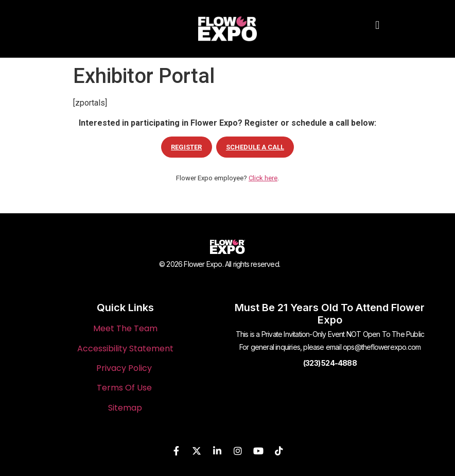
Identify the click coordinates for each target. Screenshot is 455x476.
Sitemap (125, 408)
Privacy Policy (124, 368)
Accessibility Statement (125, 348)
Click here (263, 178)
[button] (378, 25)
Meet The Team (125, 328)
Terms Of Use (124, 388)
